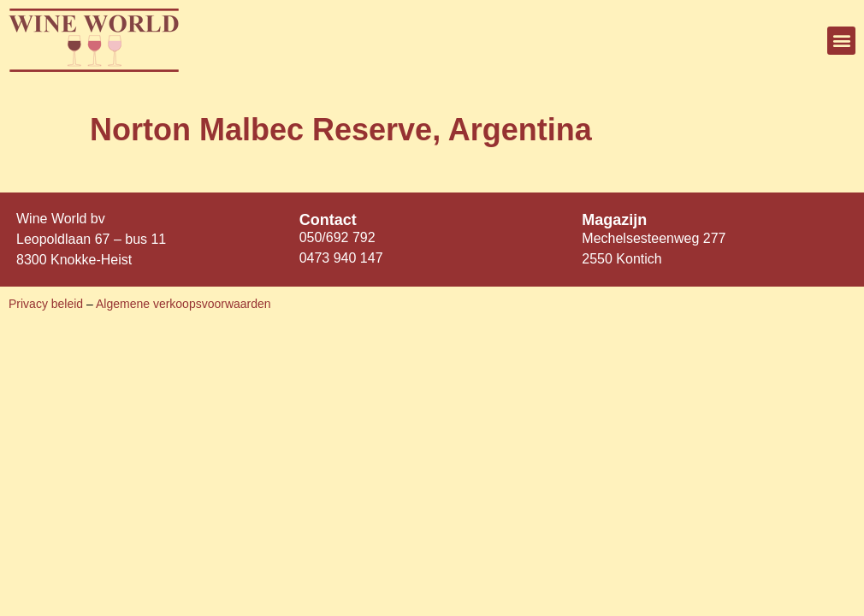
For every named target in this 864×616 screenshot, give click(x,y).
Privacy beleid (47, 304)
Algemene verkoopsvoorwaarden (183, 304)
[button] (841, 41)
